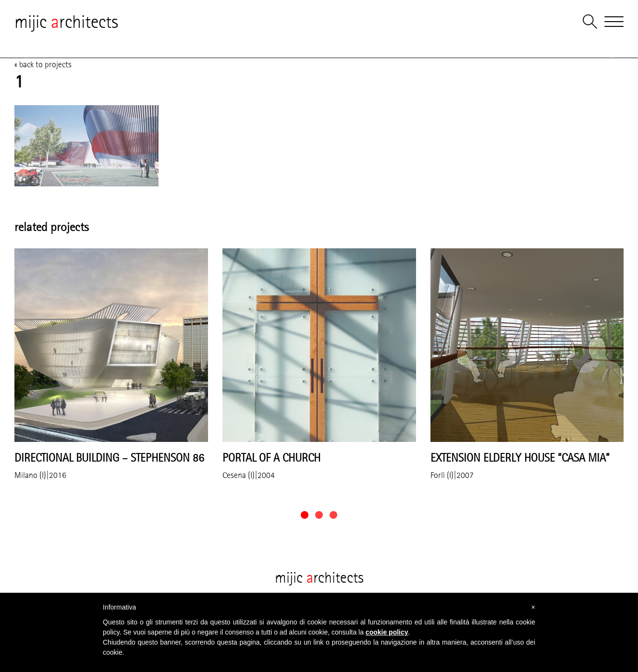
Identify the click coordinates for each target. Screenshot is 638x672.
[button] (305, 515)
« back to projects (43, 64)
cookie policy (387, 632)
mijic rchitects (66, 22)
